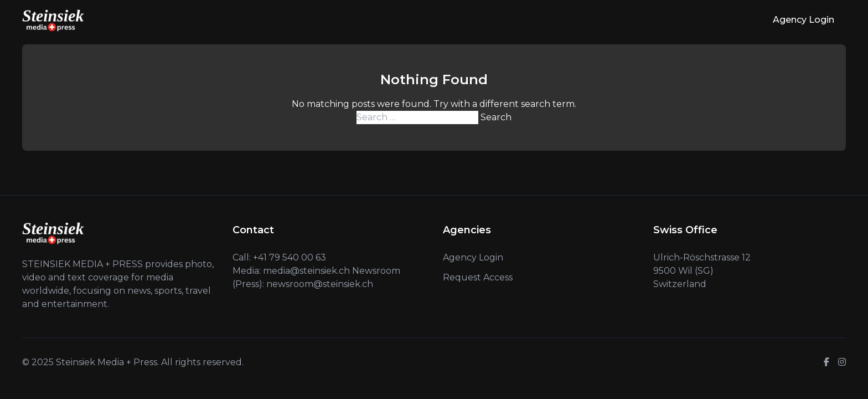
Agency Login (804, 20)
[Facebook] (826, 362)
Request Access (478, 277)
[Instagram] (842, 362)
